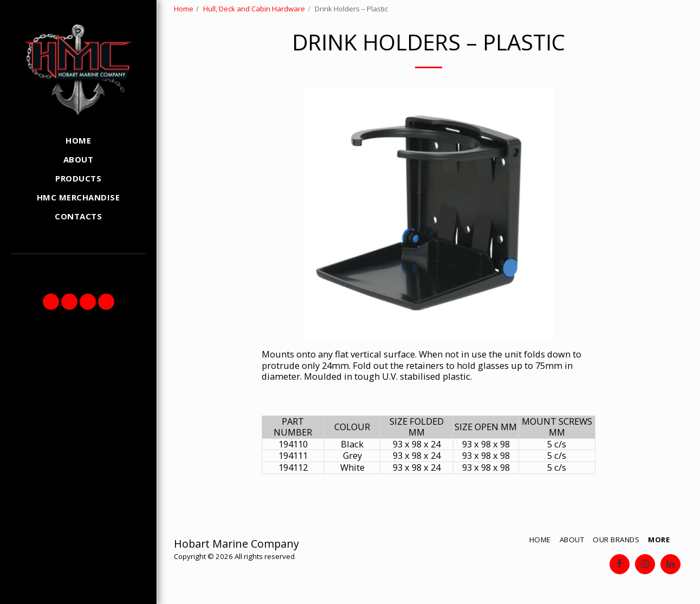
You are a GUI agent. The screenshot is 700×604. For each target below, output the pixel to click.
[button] (51, 302)
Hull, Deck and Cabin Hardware (254, 9)
